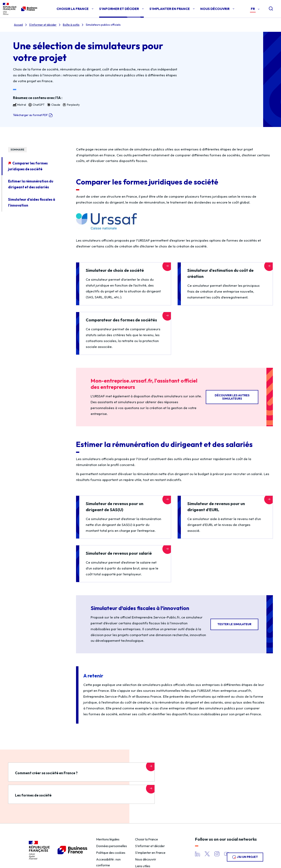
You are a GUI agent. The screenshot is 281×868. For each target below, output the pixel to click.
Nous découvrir (146, 845)
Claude (54, 105)
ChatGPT (36, 105)
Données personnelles (112, 832)
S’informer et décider (150, 832)
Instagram (217, 840)
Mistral (19, 105)
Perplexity (71, 105)
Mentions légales (108, 825)
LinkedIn (197, 840)
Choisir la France (146, 825)
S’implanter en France (150, 839)
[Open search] (268, 9)
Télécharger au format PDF (33, 115)
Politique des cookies (111, 839)
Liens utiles (143, 852)
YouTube (227, 840)
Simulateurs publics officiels (103, 25)
